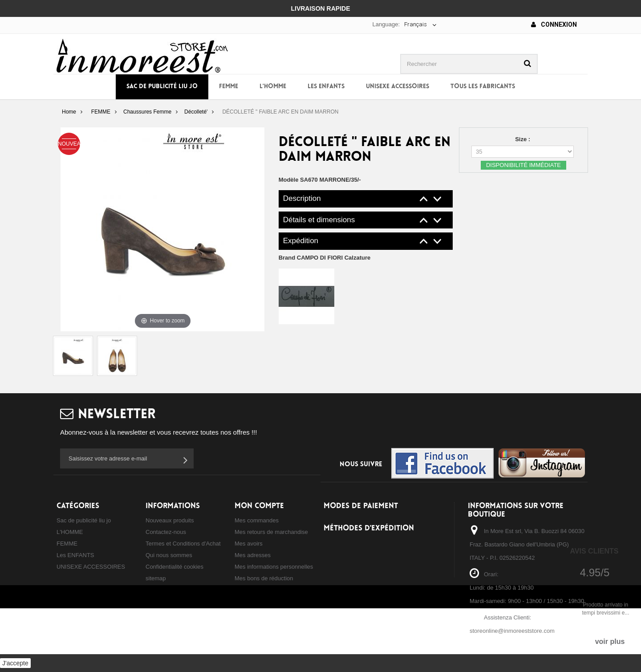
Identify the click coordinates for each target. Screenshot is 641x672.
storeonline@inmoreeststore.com (512, 631)
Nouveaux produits (170, 520)
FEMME (229, 87)
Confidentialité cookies (174, 567)
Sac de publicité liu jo (162, 87)
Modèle (289, 180)
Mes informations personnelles (274, 567)
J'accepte (15, 663)
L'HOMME (273, 87)
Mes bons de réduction (264, 578)
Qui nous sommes (169, 555)
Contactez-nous (166, 532)
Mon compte (259, 506)
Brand (325, 258)
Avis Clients (594, 551)
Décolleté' (196, 112)
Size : (523, 139)
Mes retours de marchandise (271, 532)
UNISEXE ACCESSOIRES (398, 87)
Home (69, 112)
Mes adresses (253, 555)
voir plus (610, 641)
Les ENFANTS (326, 87)
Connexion (554, 24)
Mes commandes (257, 520)
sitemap (156, 578)
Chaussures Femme (147, 112)
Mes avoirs (249, 544)
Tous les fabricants (483, 87)
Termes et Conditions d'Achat (183, 544)
